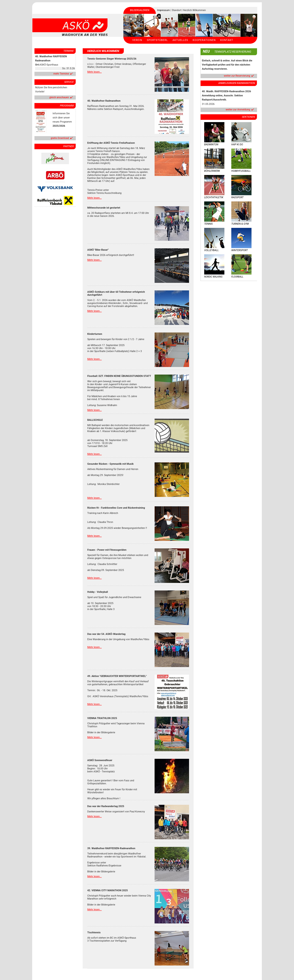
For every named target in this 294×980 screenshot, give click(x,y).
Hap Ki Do (237, 145)
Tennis (208, 224)
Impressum (163, 10)
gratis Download (60, 138)
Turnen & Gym (240, 224)
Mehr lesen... (95, 72)
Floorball (237, 277)
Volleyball (211, 250)
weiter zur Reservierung (237, 76)
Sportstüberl (157, 40)
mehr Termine (61, 74)
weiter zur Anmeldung (238, 110)
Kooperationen (204, 40)
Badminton (211, 145)
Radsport (237, 197)
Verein (137, 40)
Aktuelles (180, 40)
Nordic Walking (213, 277)
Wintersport (240, 250)
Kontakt (227, 40)
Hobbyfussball (241, 171)
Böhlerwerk (212, 171)
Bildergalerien (140, 10)
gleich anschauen (59, 97)
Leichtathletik (214, 197)
